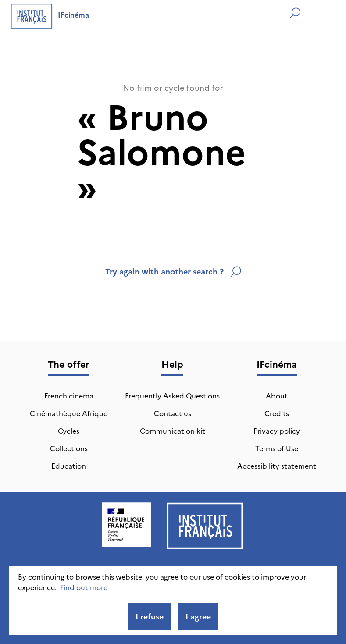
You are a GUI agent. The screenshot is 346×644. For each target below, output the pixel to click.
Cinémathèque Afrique (69, 413)
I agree (198, 616)
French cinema (69, 395)
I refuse (150, 616)
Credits (277, 413)
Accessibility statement (277, 466)
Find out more (84, 587)
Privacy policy (277, 431)
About (277, 395)
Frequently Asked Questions (172, 395)
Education (69, 466)
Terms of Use (277, 448)
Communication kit (173, 431)
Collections (69, 448)
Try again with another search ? (173, 271)
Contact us (173, 413)
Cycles (69, 431)
